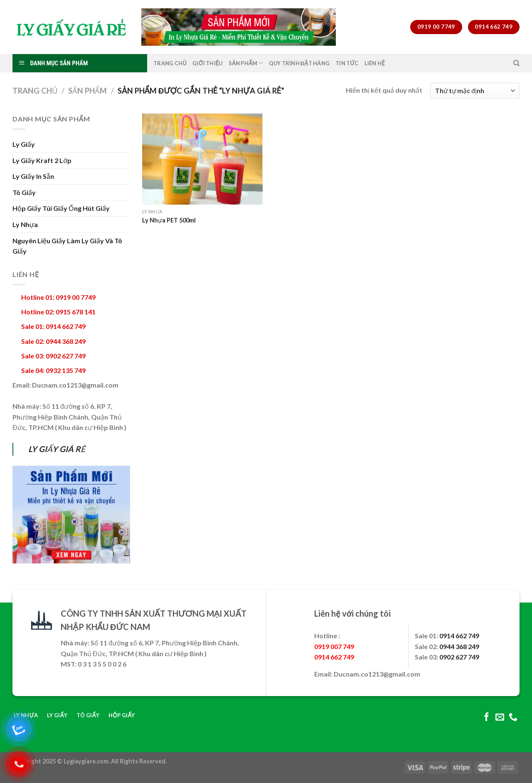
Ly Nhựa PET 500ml (169, 220)
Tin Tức (347, 63)
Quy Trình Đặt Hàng (299, 63)
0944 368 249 (459, 646)
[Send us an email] (500, 718)
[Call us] (513, 718)
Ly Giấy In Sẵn (33, 176)
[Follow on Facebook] (486, 718)
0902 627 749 (459, 657)
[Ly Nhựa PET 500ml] (202, 159)
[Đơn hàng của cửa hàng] (475, 91)
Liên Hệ (375, 63)
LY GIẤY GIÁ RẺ (57, 449)
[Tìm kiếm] (516, 63)
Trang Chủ (170, 63)
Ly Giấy (24, 144)
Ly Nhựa (25, 224)
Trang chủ (35, 91)
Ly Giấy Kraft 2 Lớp (42, 160)
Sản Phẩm (246, 63)
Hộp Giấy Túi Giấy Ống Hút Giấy (61, 208)
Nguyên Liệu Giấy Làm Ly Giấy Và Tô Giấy (67, 246)
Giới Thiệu (208, 63)
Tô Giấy (24, 192)
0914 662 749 (459, 636)
